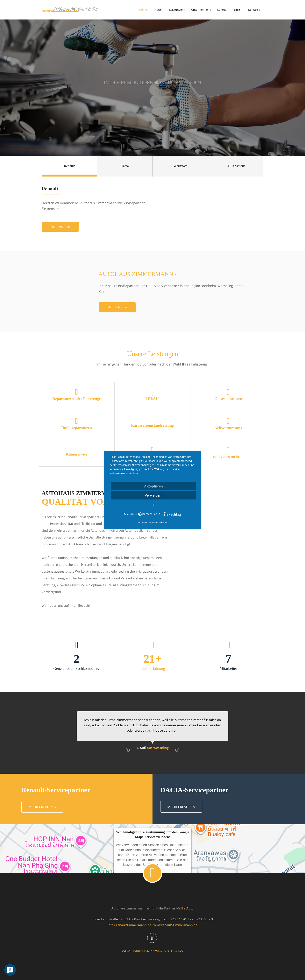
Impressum (142, 522)
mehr (153, 505)
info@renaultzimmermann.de (129, 925)
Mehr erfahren (60, 227)
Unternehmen (200, 10)
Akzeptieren (153, 486)
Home (143, 10)
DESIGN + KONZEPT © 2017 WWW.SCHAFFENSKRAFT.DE (152, 951)
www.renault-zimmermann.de (175, 925)
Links (237, 10)
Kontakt (253, 10)
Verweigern (154, 495)
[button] (128, 750)
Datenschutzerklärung (158, 522)
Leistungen (176, 10)
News (158, 10)
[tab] (69, 166)
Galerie (222, 10)
